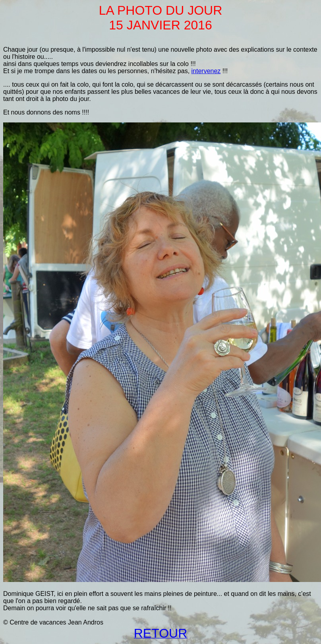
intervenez (206, 71)
